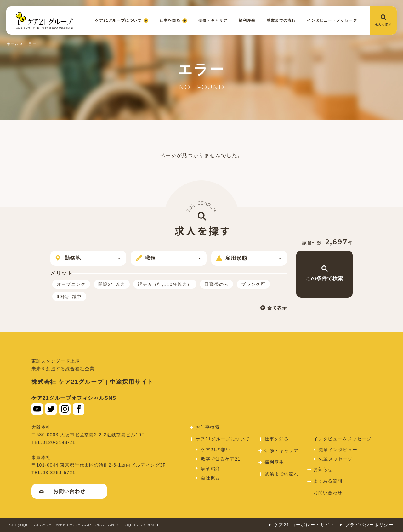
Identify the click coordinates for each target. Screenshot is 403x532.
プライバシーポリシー (366, 525)
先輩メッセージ (333, 459)
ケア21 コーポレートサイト (301, 525)
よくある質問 (325, 481)
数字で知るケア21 (218, 459)
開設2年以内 (112, 284)
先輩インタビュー (335, 450)
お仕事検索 (205, 427)
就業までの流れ (281, 20)
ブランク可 (253, 284)
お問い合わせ (62, 491)
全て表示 (274, 308)
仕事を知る (173, 21)
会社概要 (208, 478)
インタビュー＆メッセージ (339, 439)
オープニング (71, 284)
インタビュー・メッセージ (332, 20)
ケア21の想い (213, 450)
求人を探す (383, 20)
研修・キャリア (213, 20)
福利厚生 (247, 20)
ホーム (13, 44)
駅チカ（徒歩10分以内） (165, 284)
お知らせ (320, 469)
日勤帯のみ (216, 284)
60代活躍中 (69, 297)
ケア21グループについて (122, 21)
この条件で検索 (324, 273)
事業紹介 (208, 468)
